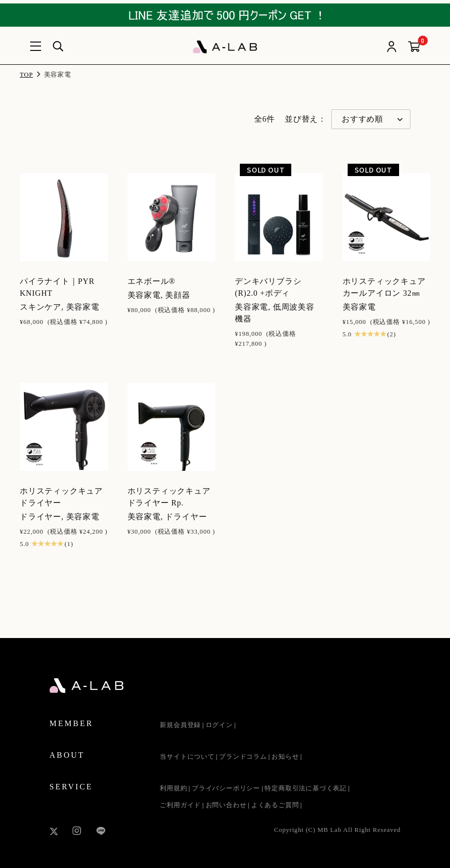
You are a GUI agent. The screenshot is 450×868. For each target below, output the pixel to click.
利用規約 (173, 788)
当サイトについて (187, 756)
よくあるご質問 (275, 805)
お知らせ (285, 756)
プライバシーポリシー (226, 788)
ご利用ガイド (180, 805)
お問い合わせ (226, 805)
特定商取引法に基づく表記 (306, 788)
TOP (26, 74)
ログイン (219, 725)
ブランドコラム (243, 756)
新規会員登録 (180, 725)
